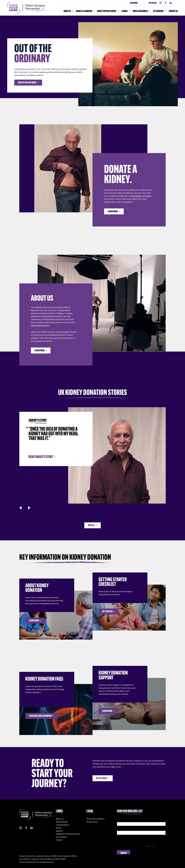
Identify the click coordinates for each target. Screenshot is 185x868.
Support (59, 831)
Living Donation (62, 825)
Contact (59, 840)
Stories (59, 828)
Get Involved (61, 837)
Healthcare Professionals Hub (68, 834)
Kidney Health (62, 822)
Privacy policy (92, 822)
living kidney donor (40, 325)
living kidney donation (141, 196)
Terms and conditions (95, 819)
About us (60, 819)
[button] (20, 508)
